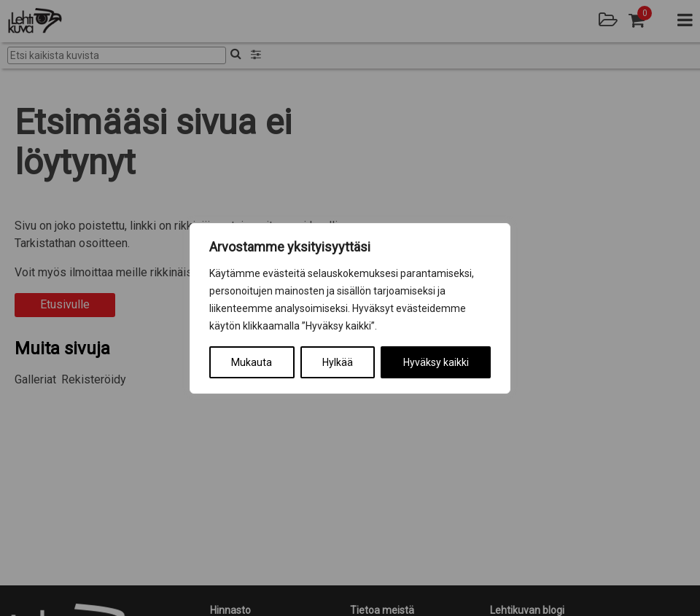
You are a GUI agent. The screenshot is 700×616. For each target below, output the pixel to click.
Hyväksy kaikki (436, 362)
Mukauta (252, 362)
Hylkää (338, 362)
